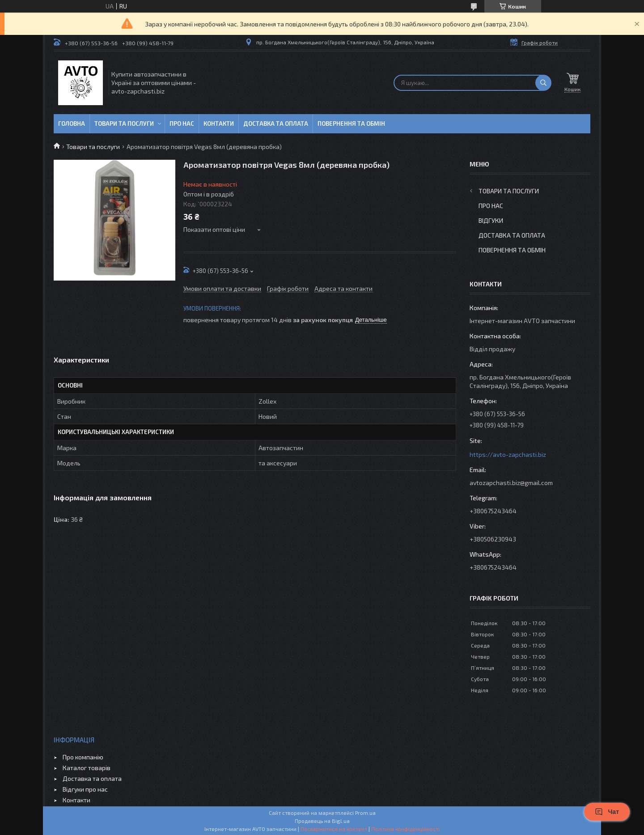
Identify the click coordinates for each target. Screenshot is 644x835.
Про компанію (83, 757)
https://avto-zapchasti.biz (508, 454)
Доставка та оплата (276, 124)
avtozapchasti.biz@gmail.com (511, 483)
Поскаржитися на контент (334, 829)
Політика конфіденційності (405, 829)
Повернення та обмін (351, 124)
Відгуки (491, 220)
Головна (72, 124)
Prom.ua (365, 813)
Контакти (219, 124)
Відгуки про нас (85, 789)
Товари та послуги (124, 124)
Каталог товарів (87, 768)
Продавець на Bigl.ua (322, 821)
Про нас (182, 124)
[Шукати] (543, 83)
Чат (607, 812)
